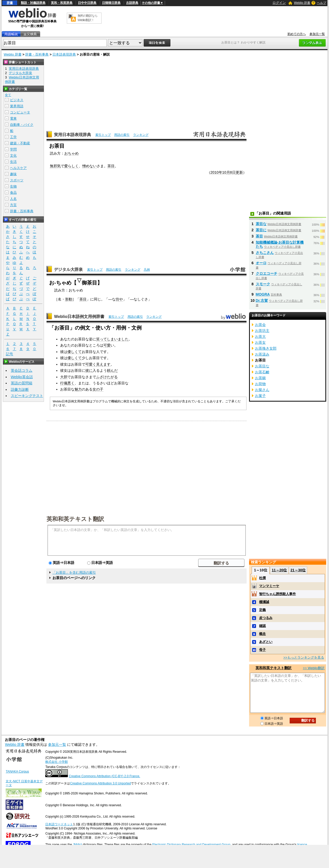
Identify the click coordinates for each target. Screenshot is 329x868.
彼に (89, 370)
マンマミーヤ (269, 586)
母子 (262, 650)
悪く (71, 383)
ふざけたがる (107, 377)
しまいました (118, 339)
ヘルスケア (18, 168)
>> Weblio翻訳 (314, 668)
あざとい (266, 642)
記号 (10, 354)
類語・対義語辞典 (33, 3)
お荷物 (260, 384)
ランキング (141, 135)
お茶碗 (260, 378)
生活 (13, 162)
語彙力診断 (20, 389)
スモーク (263, 284)
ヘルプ (322, 3)
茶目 (111, 166)
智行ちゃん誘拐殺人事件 (277, 594)
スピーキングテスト (27, 396)
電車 (13, 118)
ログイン (279, 3)
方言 (13, 205)
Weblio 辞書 (302, 3)
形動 (69, 299)
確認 (262, 626)
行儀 (64, 383)
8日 (233, 172)
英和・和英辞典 (62, 3)
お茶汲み (262, 354)
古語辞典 (132, 3)
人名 (13, 199)
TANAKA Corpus (17, 772)
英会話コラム (22, 370)
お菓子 (260, 396)
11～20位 (279, 570)
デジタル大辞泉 (68, 269)
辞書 (10, 3)
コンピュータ (20, 112)
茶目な (261, 224)
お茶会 (260, 325)
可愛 (107, 345)
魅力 (78, 389)
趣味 (13, 174)
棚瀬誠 (264, 602)
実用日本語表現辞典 (72, 135)
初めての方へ (297, 34)
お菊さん (262, 390)
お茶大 (260, 336)
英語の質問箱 (22, 383)
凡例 (147, 270)
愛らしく (71, 166)
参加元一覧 (317, 34)
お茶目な (262, 366)
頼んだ (112, 370)
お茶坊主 (262, 331)
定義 (262, 610)
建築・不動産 (20, 143)
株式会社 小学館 (56, 762)
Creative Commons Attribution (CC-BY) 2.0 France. (104, 776)
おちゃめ (71, 153)
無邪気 (55, 166)
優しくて (75, 352)
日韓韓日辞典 (111, 3)
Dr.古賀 (262, 300)
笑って (102, 339)
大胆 (64, 377)
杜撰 (262, 578)
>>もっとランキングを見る (304, 657)
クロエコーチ (267, 273)
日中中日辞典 (87, 3)
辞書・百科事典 (37, 54)
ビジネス (17, 100)
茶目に (261, 230)
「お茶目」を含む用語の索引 (74, 573)
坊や (119, 299)
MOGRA (263, 294)
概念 (262, 634)
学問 (13, 149)
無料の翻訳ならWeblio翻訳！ (88, 18)
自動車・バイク (22, 125)
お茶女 (260, 342)
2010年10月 (220, 172)
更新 (239, 172)
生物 (13, 186)
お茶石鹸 (262, 372)
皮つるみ (266, 618)
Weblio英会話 (22, 377)
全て (8, 95)
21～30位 (298, 570)
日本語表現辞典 (64, 54)
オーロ (261, 263)
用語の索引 (122, 135)
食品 (13, 193)
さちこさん (265, 253)
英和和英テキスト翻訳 (75, 519)
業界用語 (17, 106)
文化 (13, 156)
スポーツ (17, 180)
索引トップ (103, 135)
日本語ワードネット (59, 824)
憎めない (89, 166)
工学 (13, 137)
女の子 (98, 389)
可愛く (91, 364)
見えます (103, 364)
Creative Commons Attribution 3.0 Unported (100, 783)
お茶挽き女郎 (266, 348)
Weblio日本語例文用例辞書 (79, 317)
